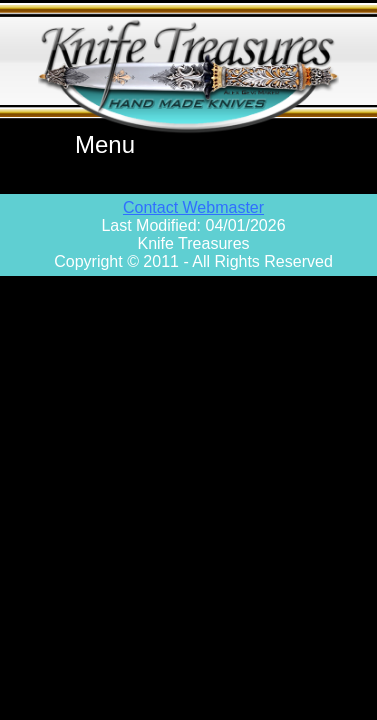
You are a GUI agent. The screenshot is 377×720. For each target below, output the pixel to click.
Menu (105, 144)
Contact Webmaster (193, 207)
